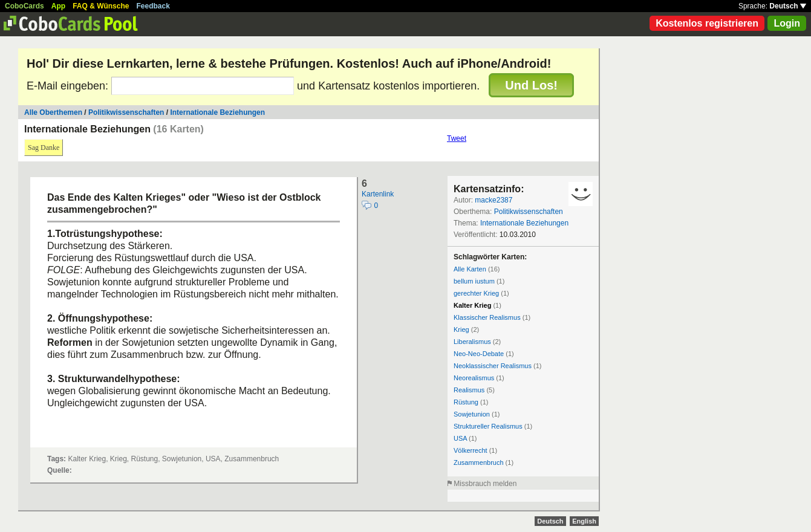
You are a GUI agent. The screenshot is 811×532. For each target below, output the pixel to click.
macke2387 (493, 200)
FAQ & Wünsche (101, 6)
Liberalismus (472, 342)
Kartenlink (378, 194)
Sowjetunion (472, 414)
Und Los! (531, 85)
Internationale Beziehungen (217, 112)
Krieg (461, 329)
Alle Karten (470, 269)
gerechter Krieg (476, 293)
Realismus (469, 390)
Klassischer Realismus (487, 317)
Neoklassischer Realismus (493, 366)
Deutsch (788, 6)
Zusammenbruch (479, 462)
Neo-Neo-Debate (479, 354)
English (584, 521)
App (58, 6)
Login (787, 23)
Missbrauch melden (485, 484)
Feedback (153, 6)
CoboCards (24, 6)
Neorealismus (474, 378)
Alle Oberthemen (53, 112)
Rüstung (466, 402)
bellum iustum (474, 281)
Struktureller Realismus (488, 426)
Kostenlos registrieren (707, 23)
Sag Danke (44, 148)
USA (460, 438)
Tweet (457, 138)
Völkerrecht (471, 450)
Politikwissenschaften (126, 112)
